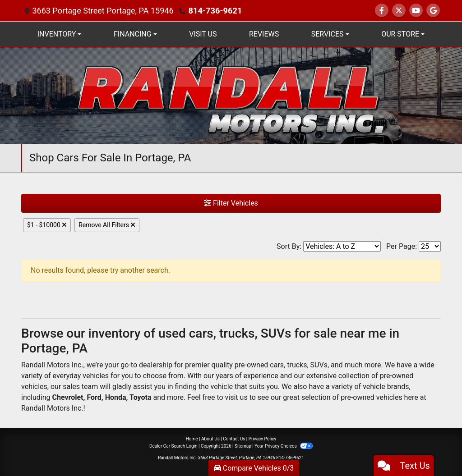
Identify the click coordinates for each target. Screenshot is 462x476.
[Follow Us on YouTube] (416, 11)
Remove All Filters (107, 225)
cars (277, 365)
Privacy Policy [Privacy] (263, 439)
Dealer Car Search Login (173, 446)
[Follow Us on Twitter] (399, 11)
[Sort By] (342, 246)
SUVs (319, 365)
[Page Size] (430, 246)
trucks (297, 365)
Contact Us (234, 439)
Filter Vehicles (231, 203)
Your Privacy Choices (284, 446)
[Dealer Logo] (231, 95)
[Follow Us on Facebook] (382, 11)
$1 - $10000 (47, 225)
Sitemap (243, 446)
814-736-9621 (215, 11)
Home (192, 439)
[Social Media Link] (433, 11)
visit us (236, 397)
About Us (210, 439)
